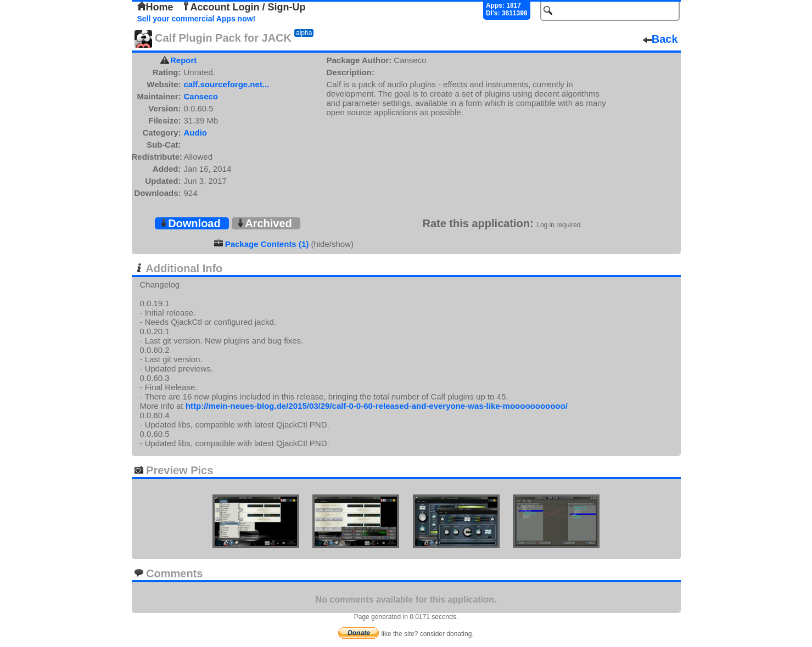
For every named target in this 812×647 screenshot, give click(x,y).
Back (660, 39)
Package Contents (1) (267, 244)
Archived (264, 223)
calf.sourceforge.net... (227, 84)
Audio (196, 133)
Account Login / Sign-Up (244, 7)
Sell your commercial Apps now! (197, 19)
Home (155, 7)
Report (183, 60)
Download (190, 223)
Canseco (201, 96)
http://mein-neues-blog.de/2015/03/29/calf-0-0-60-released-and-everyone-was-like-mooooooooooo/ (377, 406)
